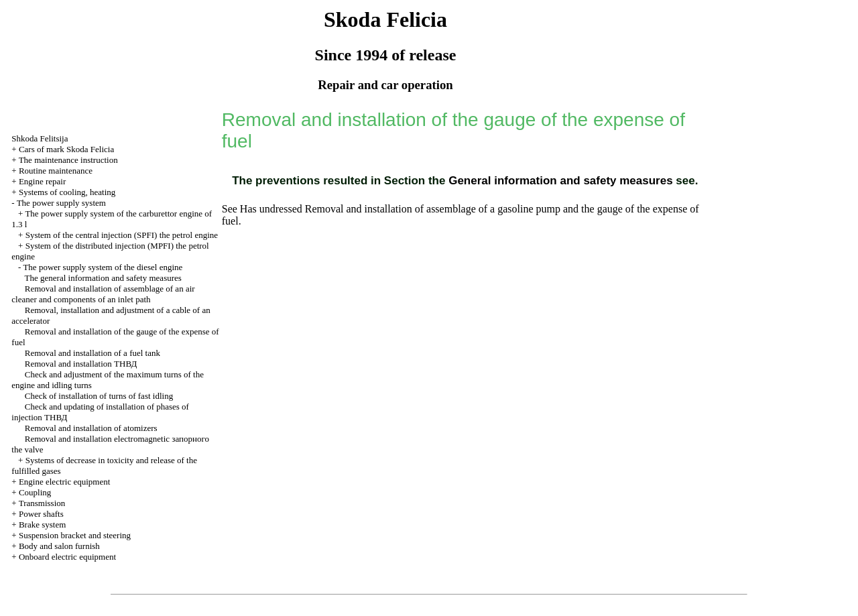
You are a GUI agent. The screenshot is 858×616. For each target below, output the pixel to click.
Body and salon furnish (59, 546)
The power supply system (61, 203)
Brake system (42, 525)
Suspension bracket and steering (75, 535)
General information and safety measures (559, 181)
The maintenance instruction (68, 160)
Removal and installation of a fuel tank (93, 353)
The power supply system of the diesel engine (103, 267)
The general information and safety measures (103, 278)
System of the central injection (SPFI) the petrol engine (122, 235)
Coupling (35, 492)
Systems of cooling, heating (67, 192)
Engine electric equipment (64, 482)
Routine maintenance (56, 171)
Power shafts (41, 514)
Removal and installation (81, 364)
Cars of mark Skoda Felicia (66, 149)
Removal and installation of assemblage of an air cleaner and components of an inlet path (103, 294)
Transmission (42, 503)
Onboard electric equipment (67, 557)
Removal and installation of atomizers (91, 428)
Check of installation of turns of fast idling (99, 396)
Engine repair (42, 181)
